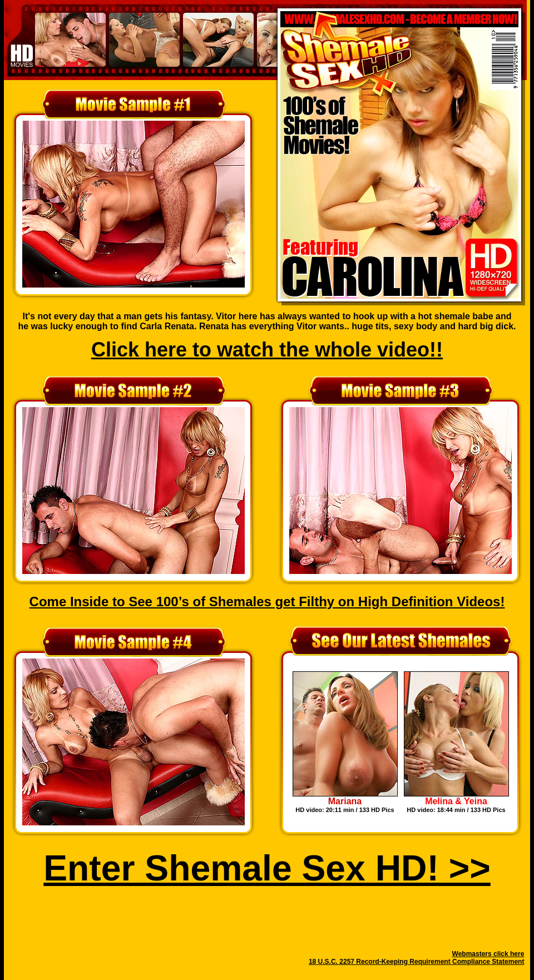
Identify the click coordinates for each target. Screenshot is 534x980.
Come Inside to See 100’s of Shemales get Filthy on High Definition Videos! (267, 602)
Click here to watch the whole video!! (267, 350)
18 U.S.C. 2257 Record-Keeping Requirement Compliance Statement (416, 962)
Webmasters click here (488, 954)
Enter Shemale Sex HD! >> (267, 868)
